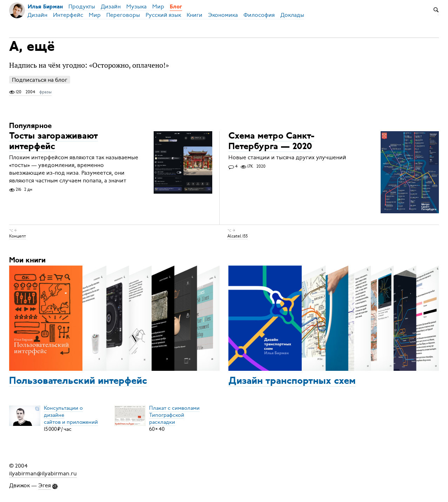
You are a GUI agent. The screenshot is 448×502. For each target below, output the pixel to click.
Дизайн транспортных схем (292, 381)
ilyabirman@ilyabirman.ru (43, 474)
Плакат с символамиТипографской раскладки (174, 415)
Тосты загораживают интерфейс (54, 142)
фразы (45, 92)
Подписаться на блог (40, 80)
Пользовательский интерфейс (78, 381)
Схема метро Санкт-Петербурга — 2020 (271, 142)
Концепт (18, 236)
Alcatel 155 (238, 236)
